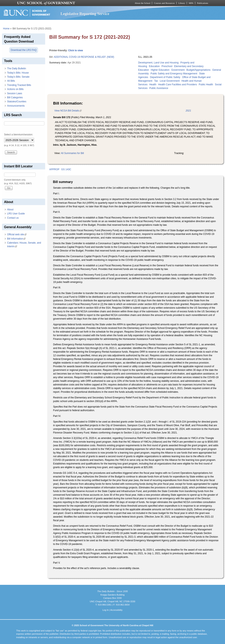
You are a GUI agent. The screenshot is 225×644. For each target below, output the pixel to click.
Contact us (13, 218)
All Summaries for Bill (72, 153)
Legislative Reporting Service (85, 14)
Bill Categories (15, 97)
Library (182, 3)
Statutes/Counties (17, 102)
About (10, 210)
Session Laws (15, 93)
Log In (106, 610)
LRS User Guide (16, 214)
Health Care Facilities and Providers (178, 85)
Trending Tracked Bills (19, 85)
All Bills (11, 81)
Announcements (16, 106)
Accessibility (116, 610)
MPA (191, 3)
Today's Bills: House (18, 73)
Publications (203, 3)
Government (178, 70)
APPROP (54, 169)
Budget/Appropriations (199, 70)
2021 (188, 111)
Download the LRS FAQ (24, 50)
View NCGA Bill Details (68, 111)
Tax (156, 81)
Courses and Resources (164, 3)
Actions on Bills (15, 89)
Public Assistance (159, 88)
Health (153, 85)
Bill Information (16, 239)
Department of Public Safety (165, 77)
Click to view (76, 50)
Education (154, 66)
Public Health (206, 85)
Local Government (170, 81)
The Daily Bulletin (17, 68)
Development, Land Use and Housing (158, 63)
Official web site (17, 234)
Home (6, 29)
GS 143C (66, 169)
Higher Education (160, 70)
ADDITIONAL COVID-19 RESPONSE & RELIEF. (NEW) (84, 57)
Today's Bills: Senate (18, 77)
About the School (142, 3)
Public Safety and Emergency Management (174, 74)
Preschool (167, 66)
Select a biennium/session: (19, 135)
